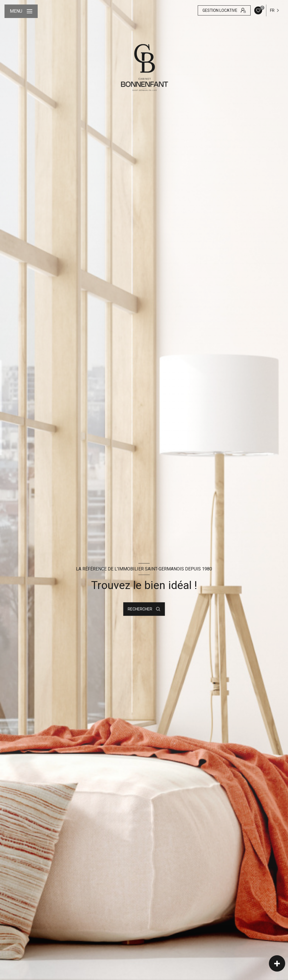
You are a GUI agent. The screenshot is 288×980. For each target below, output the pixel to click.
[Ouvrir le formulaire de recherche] (144, 609)
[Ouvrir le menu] (21, 11)
